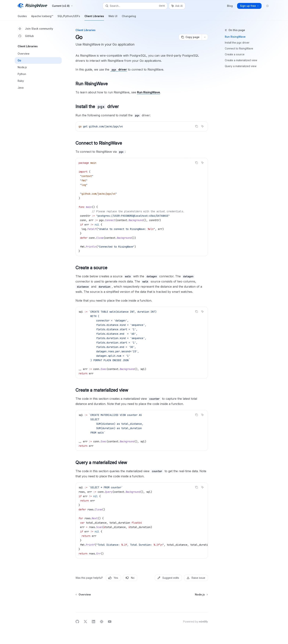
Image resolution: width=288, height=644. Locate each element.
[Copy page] (190, 37)
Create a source (235, 54)
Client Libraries (94, 18)
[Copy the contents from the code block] (197, 126)
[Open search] (135, 6)
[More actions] (205, 37)
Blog (230, 6)
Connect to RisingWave (239, 48)
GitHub (26, 36)
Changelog (129, 18)
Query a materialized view (241, 66)
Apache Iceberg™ (42, 18)
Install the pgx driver (237, 43)
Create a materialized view (241, 60)
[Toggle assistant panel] (177, 6)
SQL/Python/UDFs (69, 18)
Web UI (113, 18)
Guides (22, 18)
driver (119, 70)
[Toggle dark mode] (267, 6)
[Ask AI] (202, 126)
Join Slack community (35, 29)
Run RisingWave (235, 37)
